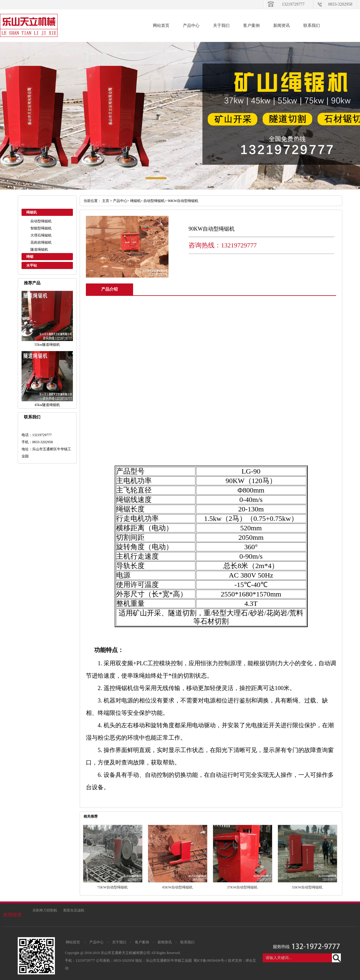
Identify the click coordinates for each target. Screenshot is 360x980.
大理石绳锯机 (41, 235)
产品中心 (191, 26)
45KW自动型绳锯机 (177, 887)
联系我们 (312, 26)
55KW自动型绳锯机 (307, 887)
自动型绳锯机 (41, 221)
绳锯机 (32, 212)
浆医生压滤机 (74, 910)
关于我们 (221, 26)
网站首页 (161, 26)
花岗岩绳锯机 (41, 242)
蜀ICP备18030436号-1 (211, 961)
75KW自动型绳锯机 (112, 887)
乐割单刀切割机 (45, 910)
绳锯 (30, 257)
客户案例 (251, 26)
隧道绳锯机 (39, 250)
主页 (106, 201)
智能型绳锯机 (41, 228)
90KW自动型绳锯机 (183, 201)
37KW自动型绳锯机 (242, 887)
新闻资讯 (282, 26)
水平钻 (32, 265)
